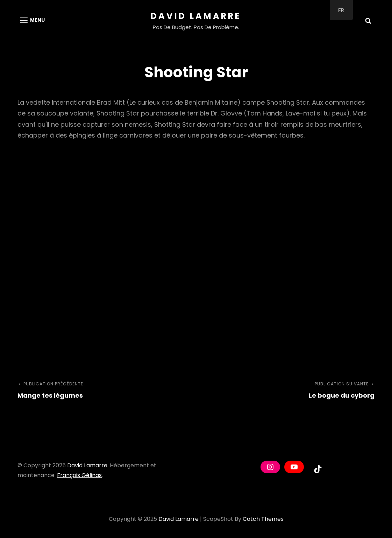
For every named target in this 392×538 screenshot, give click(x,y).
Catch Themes (263, 519)
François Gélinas (79, 475)
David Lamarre (196, 16)
